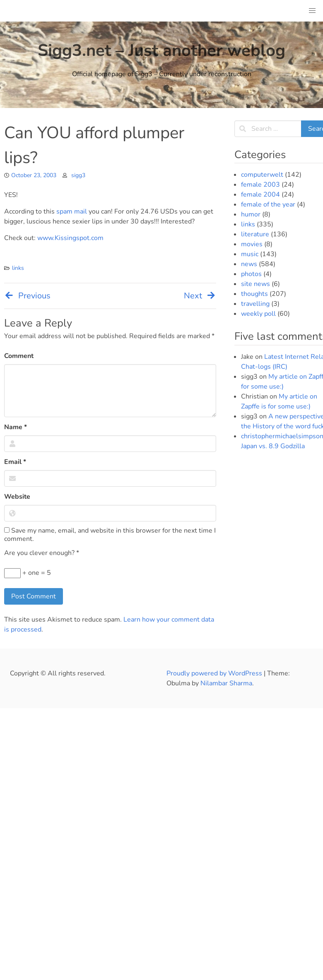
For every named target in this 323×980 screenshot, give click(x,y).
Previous (27, 296)
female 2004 (260, 195)
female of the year (268, 204)
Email (15, 462)
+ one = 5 (28, 573)
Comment (19, 356)
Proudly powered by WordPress (215, 673)
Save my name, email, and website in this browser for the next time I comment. (110, 535)
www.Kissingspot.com (70, 238)
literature (255, 234)
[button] (312, 11)
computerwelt (262, 175)
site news (256, 284)
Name (16, 427)
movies (252, 244)
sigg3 (78, 175)
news (249, 264)
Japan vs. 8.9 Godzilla (273, 446)
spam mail (72, 211)
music (250, 254)
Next (200, 296)
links (18, 268)
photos (251, 274)
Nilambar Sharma (226, 683)
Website (17, 497)
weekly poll (258, 314)
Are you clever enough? (42, 553)
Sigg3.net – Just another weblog (161, 50)
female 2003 (260, 185)
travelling (255, 304)
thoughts (254, 294)
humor (251, 214)
